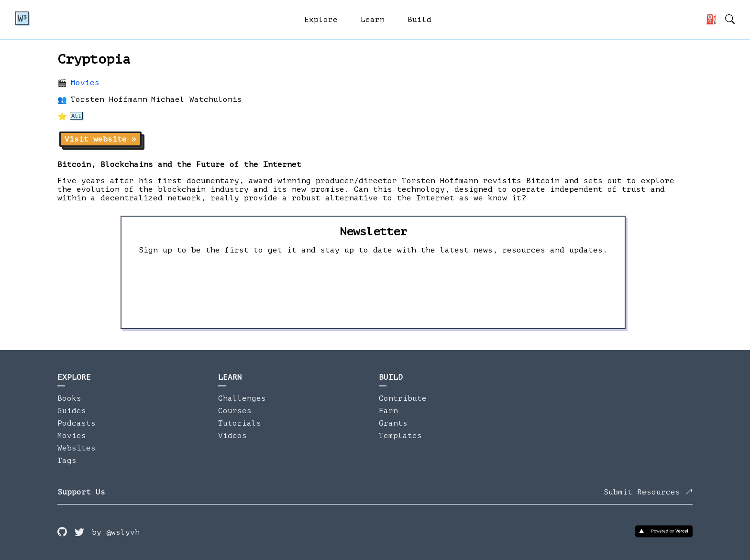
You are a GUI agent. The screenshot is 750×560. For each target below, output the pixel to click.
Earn (388, 411)
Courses (235, 411)
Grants (393, 423)
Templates (400, 436)
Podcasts (77, 423)
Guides (72, 411)
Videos (232, 436)
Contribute (403, 398)
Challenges (242, 398)
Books (69, 398)
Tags (67, 461)
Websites (77, 448)
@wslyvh (123, 532)
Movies (85, 83)
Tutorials (240, 423)
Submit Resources (648, 492)
